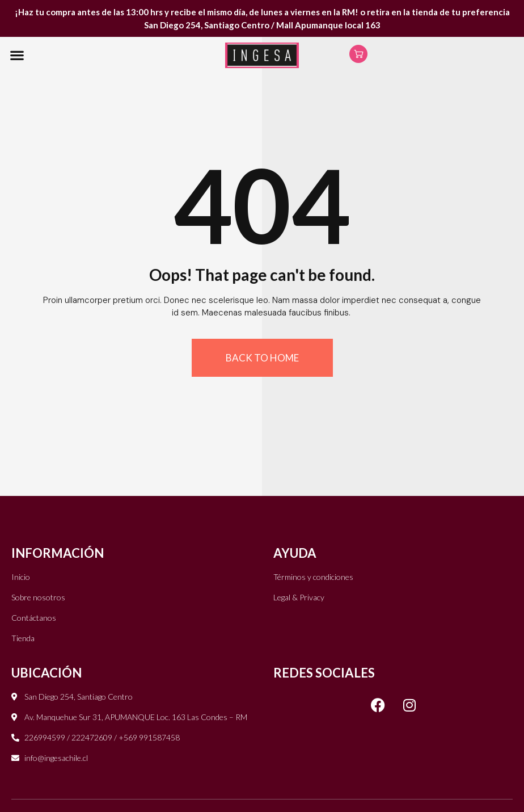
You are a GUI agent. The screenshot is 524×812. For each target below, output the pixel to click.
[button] (17, 55)
